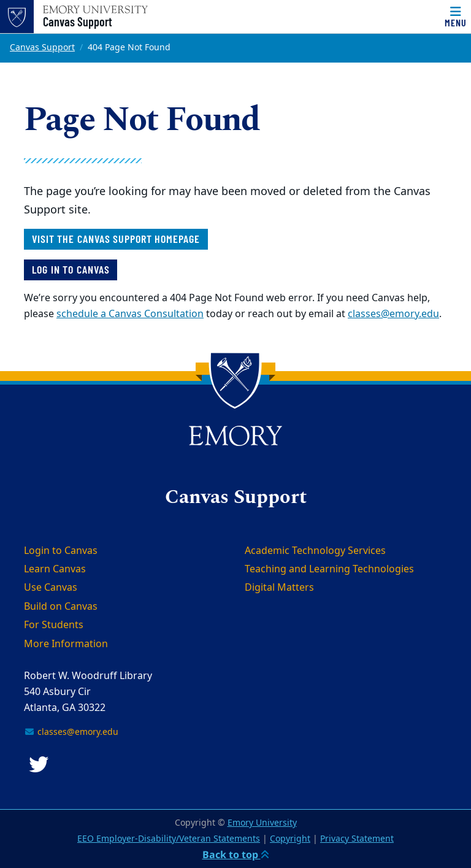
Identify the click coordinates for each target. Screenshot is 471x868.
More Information (66, 644)
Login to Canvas (61, 551)
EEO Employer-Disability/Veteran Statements (169, 839)
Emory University (262, 823)
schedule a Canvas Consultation (130, 314)
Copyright (290, 839)
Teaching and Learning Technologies (329, 569)
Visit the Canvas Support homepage (116, 239)
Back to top (236, 855)
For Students (54, 625)
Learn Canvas (55, 569)
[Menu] (456, 17)
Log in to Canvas (71, 269)
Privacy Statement (357, 839)
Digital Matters (279, 588)
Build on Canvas (61, 607)
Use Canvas (51, 588)
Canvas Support (78, 21)
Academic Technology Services (315, 551)
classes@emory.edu (393, 314)
